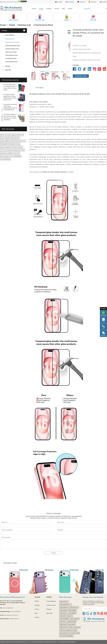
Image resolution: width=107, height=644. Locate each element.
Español (93, 2)
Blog (63, 9)
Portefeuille (4, 144)
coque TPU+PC (64, 627)
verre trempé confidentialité (66, 636)
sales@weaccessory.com (11, 615)
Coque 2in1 (17, 150)
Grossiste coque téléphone (37, 642)
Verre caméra (4, 156)
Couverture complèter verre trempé (68, 630)
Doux (18, 144)
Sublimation (12, 144)
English (59, 2)
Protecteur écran (10, 39)
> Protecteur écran (24, 25)
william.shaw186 (14, 619)
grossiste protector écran (50, 642)
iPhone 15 (20, 135)
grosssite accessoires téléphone (68, 642)
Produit (41, 9)
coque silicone (15, 138)
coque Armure (63, 625)
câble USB (8, 70)
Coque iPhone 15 (74, 607)
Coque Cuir (22, 141)
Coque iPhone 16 (64, 607)
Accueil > (4, 25)
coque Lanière (72, 625)
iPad (23, 150)
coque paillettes (5, 141)
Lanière (20, 147)
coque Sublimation (75, 619)
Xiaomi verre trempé (11, 52)
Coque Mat (14, 141)
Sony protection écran (11, 55)
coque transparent (6, 147)
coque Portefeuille (64, 619)
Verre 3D (17, 153)
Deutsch (81, 2)
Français (70, 2)
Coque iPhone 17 (64, 602)
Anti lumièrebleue (5, 159)
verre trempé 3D (64, 633)
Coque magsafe (5, 138)
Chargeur (7, 66)
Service (57, 9)
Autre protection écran (12, 62)
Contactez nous (81, 76)
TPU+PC (3, 150)
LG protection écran (11, 58)
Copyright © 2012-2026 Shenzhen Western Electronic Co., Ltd (15, 642)
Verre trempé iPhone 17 (65, 604)
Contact (70, 9)
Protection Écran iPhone (12, 42)
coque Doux (63, 622)
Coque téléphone (10, 35)
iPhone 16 (3, 135)
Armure (14, 147)
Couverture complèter (7, 153)
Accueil (34, 9)
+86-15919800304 (16, 612)
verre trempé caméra (74, 633)
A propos (49, 9)
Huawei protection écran (12, 49)
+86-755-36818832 (8, 608)
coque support (12, 135)
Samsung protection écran (13, 46)
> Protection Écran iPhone (43, 25)
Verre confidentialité (15, 156)
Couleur (9, 150)
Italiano (103, 2)
